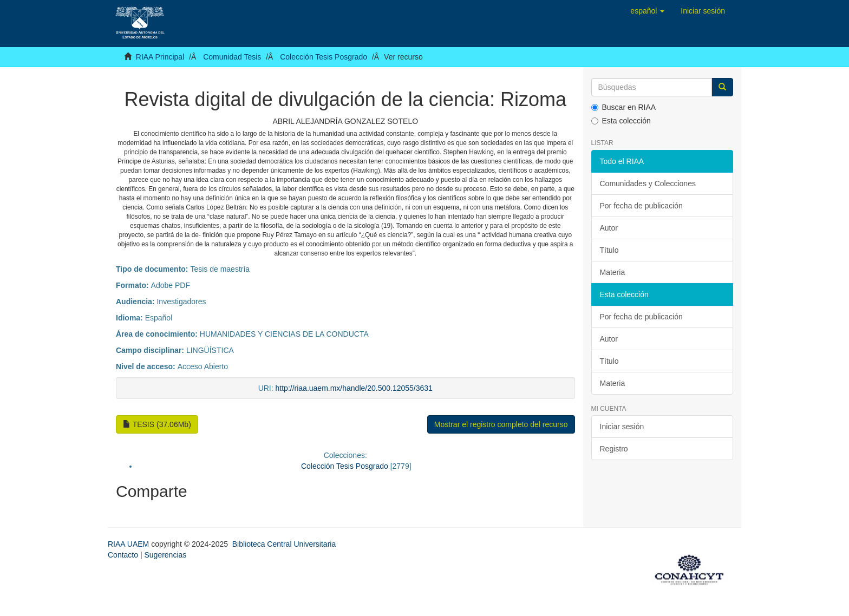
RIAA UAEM (129, 544)
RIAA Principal (160, 57)
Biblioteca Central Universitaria (284, 544)
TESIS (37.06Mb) (157, 424)
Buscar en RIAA (624, 107)
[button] (647, 11)
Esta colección (621, 121)
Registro (614, 449)
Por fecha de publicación (641, 206)
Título (609, 250)
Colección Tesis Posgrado (324, 57)
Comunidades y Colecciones (648, 184)
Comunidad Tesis (232, 57)
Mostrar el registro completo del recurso (501, 424)
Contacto (123, 555)
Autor (609, 228)
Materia (613, 272)
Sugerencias (165, 555)
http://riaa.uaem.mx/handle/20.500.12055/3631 (354, 388)
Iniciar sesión (622, 427)
